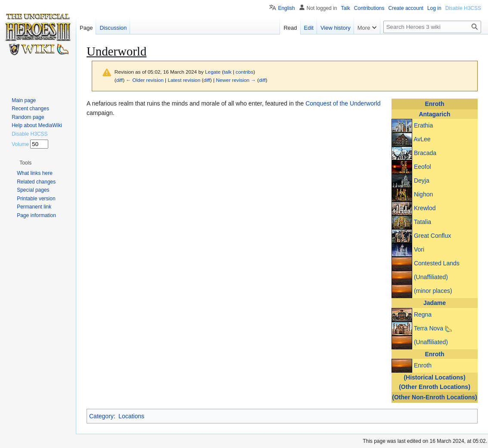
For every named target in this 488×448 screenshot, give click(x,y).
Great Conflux (432, 236)
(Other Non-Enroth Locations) (435, 397)
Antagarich (434, 114)
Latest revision (184, 80)
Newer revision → (236, 80)
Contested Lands (437, 263)
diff (120, 80)
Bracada (425, 153)
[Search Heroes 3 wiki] (432, 27)
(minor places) (433, 291)
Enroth (434, 104)
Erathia (423, 125)
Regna (423, 314)
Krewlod (425, 208)
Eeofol (423, 167)
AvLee (422, 139)
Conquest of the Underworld (343, 103)
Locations (131, 416)
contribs (244, 72)
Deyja (422, 180)
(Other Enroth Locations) (435, 387)
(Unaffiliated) (431, 277)
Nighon (423, 194)
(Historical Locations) (434, 377)
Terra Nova (429, 328)
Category (101, 416)
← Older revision (145, 80)
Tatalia (423, 222)
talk (227, 72)
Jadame (435, 303)
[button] (25, 163)
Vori (419, 249)
